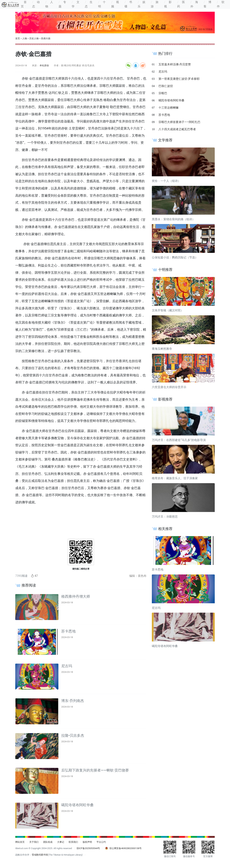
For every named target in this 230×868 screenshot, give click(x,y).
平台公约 (101, 842)
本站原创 (44, 65)
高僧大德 (46, 38)
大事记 (61, 842)
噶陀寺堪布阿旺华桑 (77, 805)
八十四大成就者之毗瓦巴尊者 (177, 129)
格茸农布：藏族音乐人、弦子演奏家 (175, 478)
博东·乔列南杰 (73, 701)
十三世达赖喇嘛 (169, 108)
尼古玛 (67, 666)
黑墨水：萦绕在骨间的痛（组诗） (173, 219)
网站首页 (20, 842)
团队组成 (48, 842)
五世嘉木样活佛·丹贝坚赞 (175, 64)
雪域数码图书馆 (40, 855)
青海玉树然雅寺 (162, 349)
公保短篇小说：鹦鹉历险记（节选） (175, 257)
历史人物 (34, 38)
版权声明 (87, 842)
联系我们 (73, 842)
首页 (18, 38)
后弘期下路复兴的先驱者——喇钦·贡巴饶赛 (95, 770)
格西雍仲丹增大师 (76, 596)
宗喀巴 (163, 93)
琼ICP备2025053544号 (88, 848)
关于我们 (34, 842)
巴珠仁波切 (166, 86)
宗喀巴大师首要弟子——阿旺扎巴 (179, 122)
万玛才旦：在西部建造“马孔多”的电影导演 (179, 440)
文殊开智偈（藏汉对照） (168, 310)
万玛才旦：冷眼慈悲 (165, 517)
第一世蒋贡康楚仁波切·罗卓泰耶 (179, 79)
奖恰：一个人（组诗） (166, 181)
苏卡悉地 (68, 631)
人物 (25, 38)
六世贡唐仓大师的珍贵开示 (169, 387)
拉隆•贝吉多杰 (73, 735)
